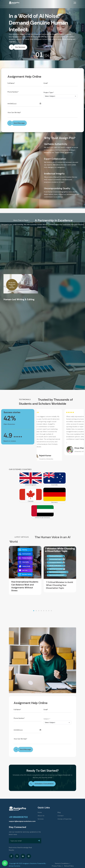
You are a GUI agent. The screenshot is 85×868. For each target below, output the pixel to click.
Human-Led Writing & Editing (19, 297)
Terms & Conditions (62, 861)
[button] (34, 608)
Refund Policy (69, 863)
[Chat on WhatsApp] (5, 863)
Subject (47, 716)
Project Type (49, 90)
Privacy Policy (57, 863)
